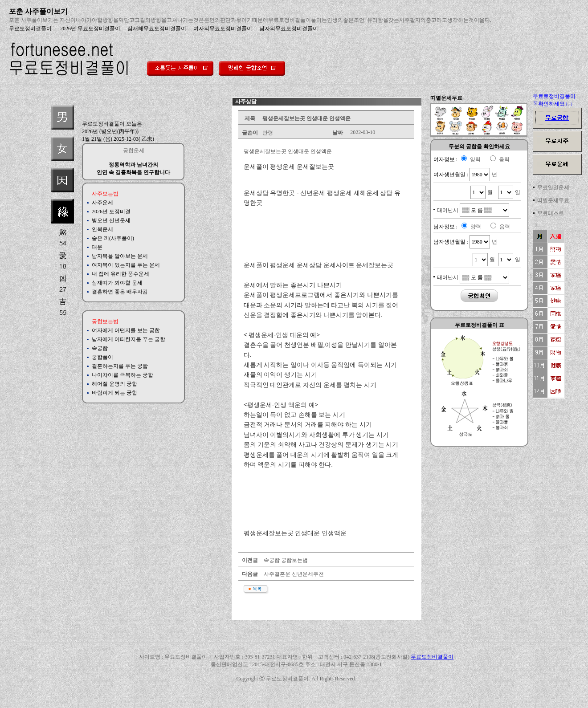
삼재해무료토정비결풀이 (157, 28)
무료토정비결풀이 (30, 28)
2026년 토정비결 (111, 212)
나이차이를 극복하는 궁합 (122, 375)
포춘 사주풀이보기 (38, 11)
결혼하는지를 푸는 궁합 (120, 366)
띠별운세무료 (553, 200)
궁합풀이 (102, 357)
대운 (97, 247)
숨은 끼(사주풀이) (113, 238)
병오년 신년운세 (111, 220)
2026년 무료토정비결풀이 (90, 28)
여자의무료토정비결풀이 (223, 28)
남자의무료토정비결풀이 (289, 28)
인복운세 (102, 229)
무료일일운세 (553, 187)
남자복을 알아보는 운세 (120, 256)
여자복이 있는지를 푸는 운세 (126, 265)
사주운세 (102, 203)
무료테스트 (551, 213)
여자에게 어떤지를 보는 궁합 (126, 330)
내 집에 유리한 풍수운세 (120, 274)
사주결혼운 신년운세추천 (293, 574)
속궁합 (100, 348)
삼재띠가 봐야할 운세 (117, 283)
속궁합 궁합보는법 (285, 560)
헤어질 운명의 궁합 (114, 384)
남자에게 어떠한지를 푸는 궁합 (129, 339)
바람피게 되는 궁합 (114, 393)
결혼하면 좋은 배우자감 (120, 292)
